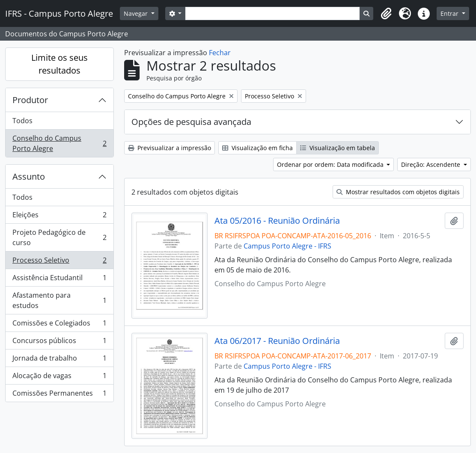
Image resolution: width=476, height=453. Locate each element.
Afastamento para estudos (59, 300)
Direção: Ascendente (431, 164)
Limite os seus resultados (59, 64)
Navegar (137, 13)
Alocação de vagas (59, 377)
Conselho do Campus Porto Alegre (59, 143)
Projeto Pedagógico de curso (59, 237)
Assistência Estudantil (59, 280)
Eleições (59, 217)
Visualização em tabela (338, 148)
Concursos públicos (59, 342)
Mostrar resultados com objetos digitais (398, 192)
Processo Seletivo (59, 262)
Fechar (220, 53)
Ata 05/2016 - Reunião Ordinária (277, 221)
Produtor (30, 100)
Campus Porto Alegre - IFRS (287, 246)
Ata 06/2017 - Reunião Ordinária (277, 341)
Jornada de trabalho (59, 360)
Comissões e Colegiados (59, 325)
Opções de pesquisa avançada (191, 122)
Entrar (450, 13)
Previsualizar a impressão (170, 148)
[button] (386, 14)
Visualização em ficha (257, 148)
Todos (22, 121)
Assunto (29, 176)
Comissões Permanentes (59, 395)
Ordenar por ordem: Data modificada (331, 164)
